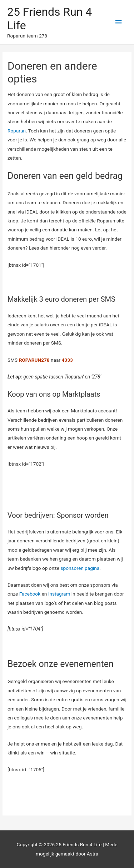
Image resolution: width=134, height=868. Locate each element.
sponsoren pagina (80, 568)
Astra (93, 854)
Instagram (59, 594)
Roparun (17, 131)
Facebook (30, 594)
